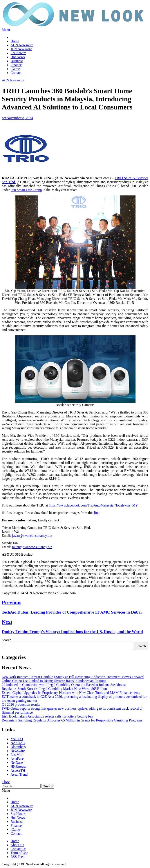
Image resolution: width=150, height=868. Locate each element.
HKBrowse (18, 767)
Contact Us (18, 849)
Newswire (18, 751)
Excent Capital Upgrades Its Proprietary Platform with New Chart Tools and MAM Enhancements (71, 693)
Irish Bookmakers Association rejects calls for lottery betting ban (47, 716)
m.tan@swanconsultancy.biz (32, 547)
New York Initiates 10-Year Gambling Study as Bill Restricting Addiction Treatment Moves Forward (73, 677)
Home (15, 41)
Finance (16, 65)
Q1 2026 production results (21, 704)
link (97, 513)
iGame (15, 69)
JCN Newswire (21, 49)
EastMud (17, 755)
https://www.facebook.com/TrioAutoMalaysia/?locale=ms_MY (93, 505)
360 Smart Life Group (26, 190)
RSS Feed (18, 857)
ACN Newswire (22, 45)
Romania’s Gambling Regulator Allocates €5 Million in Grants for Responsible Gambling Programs (72, 720)
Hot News (18, 57)
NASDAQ (18, 743)
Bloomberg (18, 747)
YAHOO (17, 739)
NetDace (17, 763)
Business (17, 61)
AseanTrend (19, 774)
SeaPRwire (18, 53)
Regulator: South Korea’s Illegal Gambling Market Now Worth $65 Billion (54, 689)
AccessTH (18, 770)
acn (4, 118)
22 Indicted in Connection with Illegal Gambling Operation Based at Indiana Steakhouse (64, 685)
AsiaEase (17, 759)
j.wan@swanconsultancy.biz (32, 536)
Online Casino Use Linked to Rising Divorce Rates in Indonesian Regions (54, 681)
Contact (16, 73)
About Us (17, 845)
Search (7, 640)
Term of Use (19, 853)
